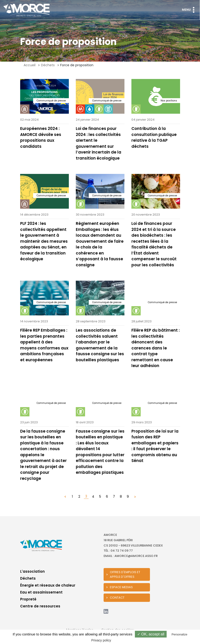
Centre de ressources (40, 606)
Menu (189, 10)
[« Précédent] (65, 497)
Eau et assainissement (41, 592)
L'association (32, 571)
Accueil (30, 65)
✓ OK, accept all (151, 634)
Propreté (28, 599)
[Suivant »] (135, 497)
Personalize (179, 634)
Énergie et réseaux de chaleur (48, 585)
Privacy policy (101, 640)
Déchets (48, 65)
